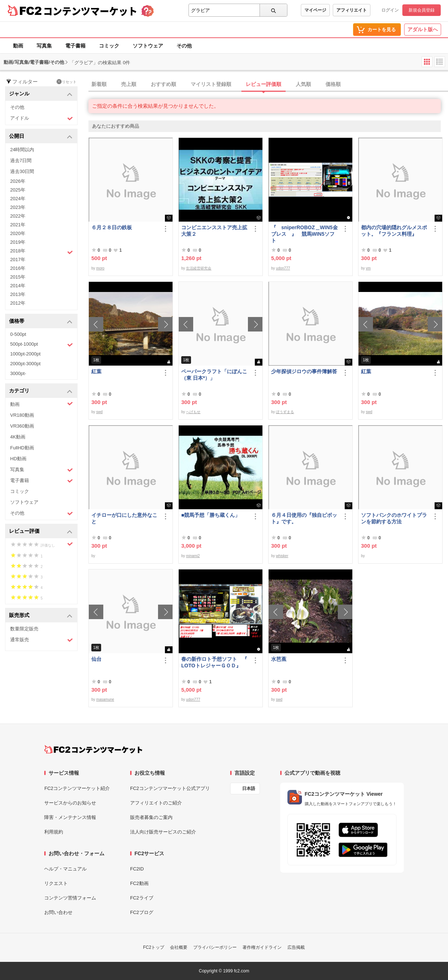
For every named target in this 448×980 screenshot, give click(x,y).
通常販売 (42, 640)
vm (368, 268)
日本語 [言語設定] (249, 788)
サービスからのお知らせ (70, 803)
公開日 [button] (41, 137)
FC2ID (137, 869)
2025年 (18, 190)
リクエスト (56, 883)
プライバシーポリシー (215, 947)
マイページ (315, 10)
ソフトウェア (148, 46)
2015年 (18, 277)
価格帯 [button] (41, 322)
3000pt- (18, 373)
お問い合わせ (58, 912)
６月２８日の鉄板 (112, 227)
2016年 (18, 268)
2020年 (18, 233)
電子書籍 (75, 46)
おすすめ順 (163, 84)
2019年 (18, 242)
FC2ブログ (142, 912)
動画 (18, 46)
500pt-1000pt (42, 345)
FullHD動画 (22, 448)
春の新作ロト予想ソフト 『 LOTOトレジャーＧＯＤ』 (214, 662)
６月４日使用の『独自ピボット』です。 (304, 518)
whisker (282, 556)
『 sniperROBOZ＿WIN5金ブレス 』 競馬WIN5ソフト (304, 234)
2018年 (42, 252)
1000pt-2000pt (25, 354)
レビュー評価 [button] (41, 532)
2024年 (18, 199)
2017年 (18, 260)
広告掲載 (296, 947)
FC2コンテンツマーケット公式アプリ (170, 788)
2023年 (18, 207)
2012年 (18, 303)
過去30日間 (22, 171)
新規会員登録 (422, 10)
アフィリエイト (352, 10)
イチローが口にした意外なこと (124, 518)
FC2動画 (139, 883)
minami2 (193, 556)
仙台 (96, 659)
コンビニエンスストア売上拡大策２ (214, 231)
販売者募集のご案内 (151, 817)
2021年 (18, 225)
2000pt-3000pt (25, 364)
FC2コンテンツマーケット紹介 (77, 788)
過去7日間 (21, 160)
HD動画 (18, 459)
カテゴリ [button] (41, 391)
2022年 (18, 216)
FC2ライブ (142, 898)
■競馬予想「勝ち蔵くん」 (211, 515)
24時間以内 (22, 150)
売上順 (129, 84)
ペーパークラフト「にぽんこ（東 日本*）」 (214, 375)
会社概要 (179, 947)
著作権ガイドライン (262, 947)
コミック (109, 46)
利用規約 (54, 832)
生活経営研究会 (199, 268)
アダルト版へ (423, 29)
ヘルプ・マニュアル (65, 869)
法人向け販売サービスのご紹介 (163, 832)
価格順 (333, 84)
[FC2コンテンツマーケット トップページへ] (93, 749)
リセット (67, 82)
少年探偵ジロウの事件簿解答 (304, 371)
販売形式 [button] (41, 616)
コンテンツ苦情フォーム (70, 898)
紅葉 (96, 371)
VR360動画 (22, 426)
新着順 (99, 84)
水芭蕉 (279, 659)
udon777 (283, 268)
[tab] (268, 85)
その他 (184, 46)
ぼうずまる (285, 412)
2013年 (18, 294)
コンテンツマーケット (90, 11)
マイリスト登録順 (211, 84)
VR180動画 (22, 415)
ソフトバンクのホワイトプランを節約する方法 (394, 518)
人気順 (303, 84)
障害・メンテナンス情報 (70, 817)
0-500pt (18, 334)
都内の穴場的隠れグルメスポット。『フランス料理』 (394, 231)
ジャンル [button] (41, 94)
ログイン (390, 10)
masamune (105, 699)
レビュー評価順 (264, 84)
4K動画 (18, 437)
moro (100, 268)
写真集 (44, 46)
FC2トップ (154, 947)
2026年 (18, 181)
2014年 (18, 286)
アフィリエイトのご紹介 (156, 803)
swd (99, 412)
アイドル (42, 118)
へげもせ (193, 412)
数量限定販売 (24, 629)
